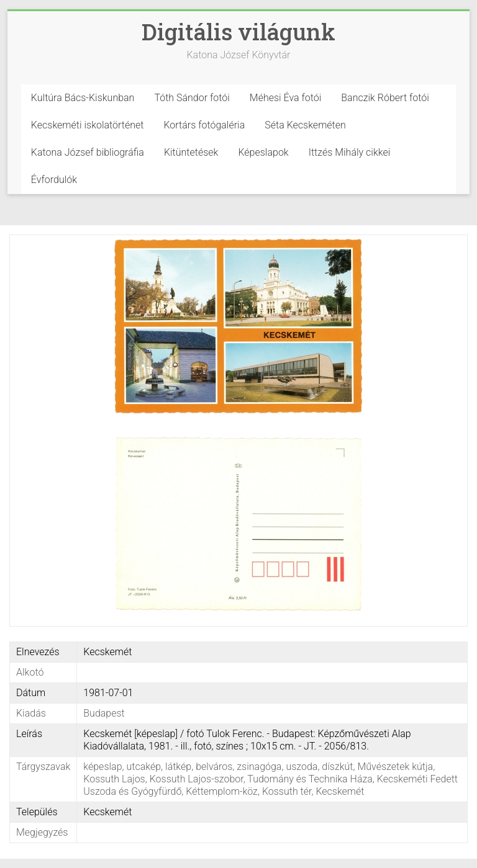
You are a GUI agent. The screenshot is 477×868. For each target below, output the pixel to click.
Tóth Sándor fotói (192, 98)
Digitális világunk (238, 32)
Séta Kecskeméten (305, 125)
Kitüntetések (191, 152)
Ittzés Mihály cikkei (350, 152)
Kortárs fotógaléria (204, 125)
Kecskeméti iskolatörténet (88, 125)
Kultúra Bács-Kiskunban (83, 98)
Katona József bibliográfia (88, 152)
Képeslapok (263, 152)
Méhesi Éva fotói (286, 98)
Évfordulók (54, 180)
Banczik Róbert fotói (385, 98)
